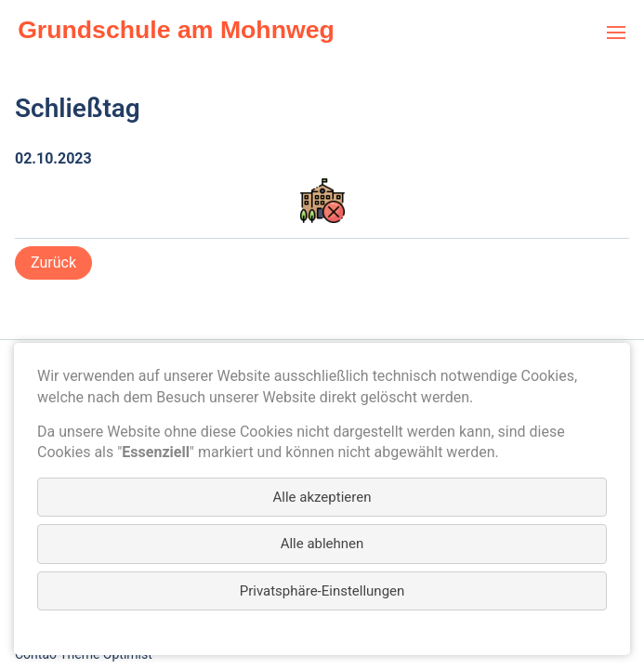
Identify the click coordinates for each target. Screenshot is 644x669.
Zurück (53, 262)
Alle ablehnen (322, 544)
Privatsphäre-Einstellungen (322, 591)
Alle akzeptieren (322, 497)
